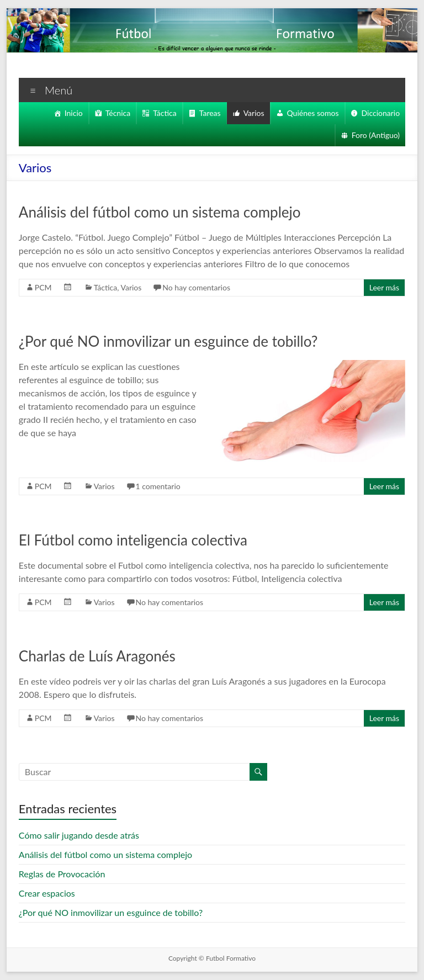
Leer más (383, 288)
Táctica (160, 113)
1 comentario (159, 486)
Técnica (112, 113)
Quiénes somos (312, 113)
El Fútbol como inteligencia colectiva (134, 540)
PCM (43, 288)
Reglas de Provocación (64, 874)
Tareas (207, 113)
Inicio (67, 113)
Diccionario (381, 113)
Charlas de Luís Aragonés (101, 656)
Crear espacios (49, 893)
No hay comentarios (200, 288)
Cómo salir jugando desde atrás (81, 835)
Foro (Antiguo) (375, 135)
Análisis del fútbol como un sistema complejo (161, 212)
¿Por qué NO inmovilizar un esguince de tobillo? (172, 341)
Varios (252, 113)
